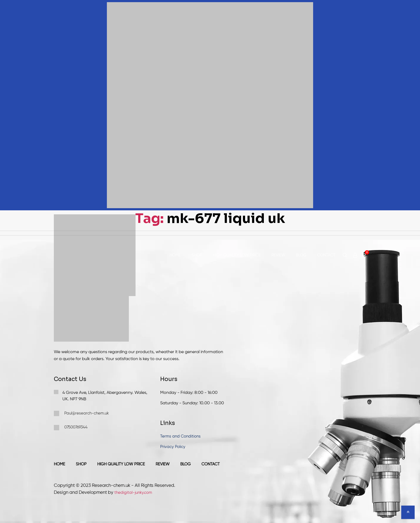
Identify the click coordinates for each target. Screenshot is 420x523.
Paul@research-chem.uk (81, 413)
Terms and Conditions (180, 436)
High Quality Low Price (237, 255)
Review (278, 255)
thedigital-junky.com (133, 493)
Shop (197, 255)
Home (175, 255)
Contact (326, 255)
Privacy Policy (173, 447)
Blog (301, 255)
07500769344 (71, 428)
